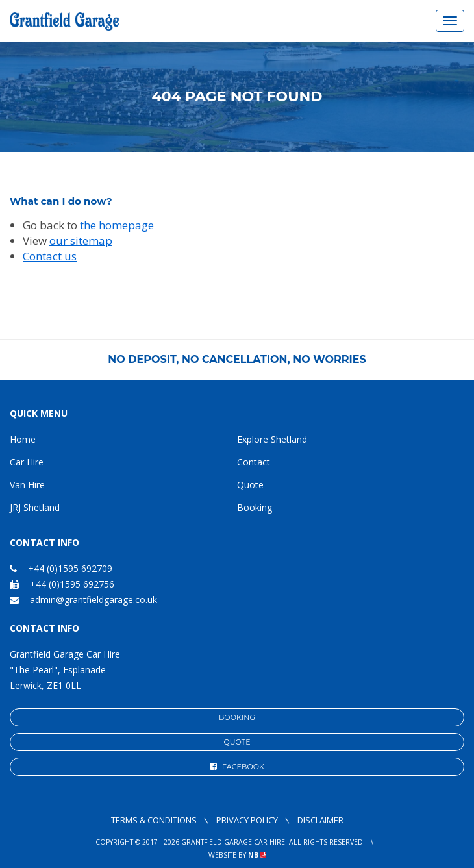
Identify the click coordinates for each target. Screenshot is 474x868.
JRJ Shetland (35, 507)
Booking (255, 507)
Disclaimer (320, 820)
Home (23, 439)
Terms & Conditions (154, 820)
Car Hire (27, 462)
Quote (250, 485)
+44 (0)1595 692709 (61, 568)
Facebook (237, 767)
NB (257, 855)
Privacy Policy (247, 820)
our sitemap (81, 241)
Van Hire (27, 485)
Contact (254, 462)
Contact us (50, 256)
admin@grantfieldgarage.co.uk (94, 600)
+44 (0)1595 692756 (62, 584)
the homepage (117, 225)
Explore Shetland (272, 439)
